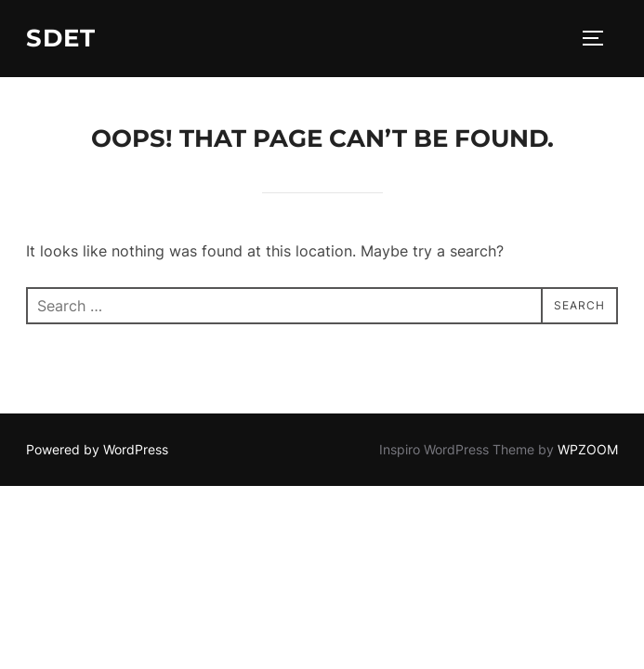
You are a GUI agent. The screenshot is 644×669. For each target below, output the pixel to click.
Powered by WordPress (97, 449)
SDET (61, 38)
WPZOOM (588, 449)
